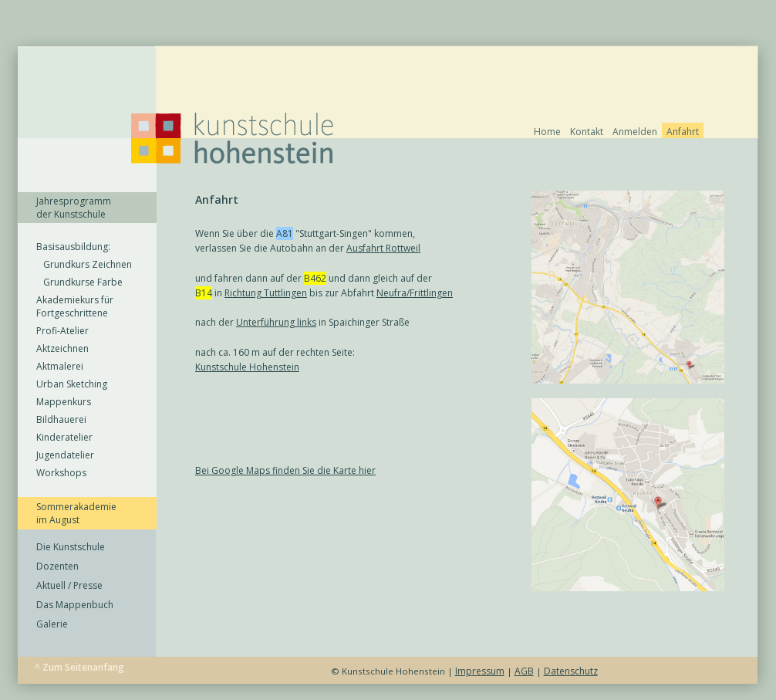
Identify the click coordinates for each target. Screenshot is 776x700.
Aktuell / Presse (69, 585)
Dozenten (57, 566)
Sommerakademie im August (76, 513)
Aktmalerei (60, 366)
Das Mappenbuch (75, 605)
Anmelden (635, 132)
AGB (524, 671)
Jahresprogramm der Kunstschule (74, 208)
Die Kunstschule (71, 547)
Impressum (480, 671)
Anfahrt (683, 132)
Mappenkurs (64, 402)
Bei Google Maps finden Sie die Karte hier (285, 470)
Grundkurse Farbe (79, 282)
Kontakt (587, 132)
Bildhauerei (61, 419)
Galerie (52, 624)
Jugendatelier (65, 455)
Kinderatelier (64, 437)
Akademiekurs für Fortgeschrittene (75, 306)
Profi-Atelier (62, 331)
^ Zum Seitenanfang (79, 667)
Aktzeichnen (62, 348)
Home (547, 132)
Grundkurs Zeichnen (84, 264)
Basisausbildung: (73, 247)
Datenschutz (571, 671)
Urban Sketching (72, 384)
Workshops (61, 473)
